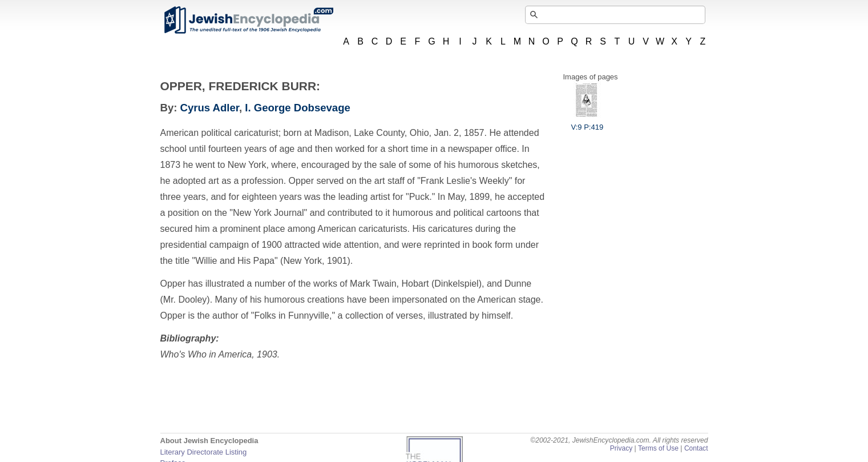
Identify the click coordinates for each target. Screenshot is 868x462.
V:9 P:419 (588, 123)
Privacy (621, 448)
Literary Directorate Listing (204, 452)
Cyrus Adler (210, 108)
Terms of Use (658, 448)
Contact (696, 448)
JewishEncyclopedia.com (248, 20)
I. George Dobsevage (298, 108)
